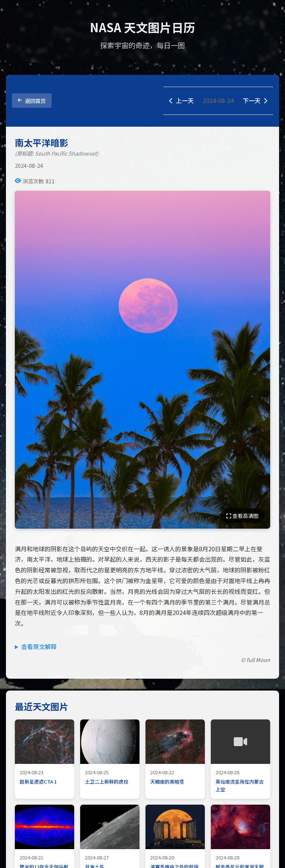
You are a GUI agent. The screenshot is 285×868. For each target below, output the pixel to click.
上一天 (181, 100)
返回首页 (32, 101)
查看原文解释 (39, 646)
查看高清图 (242, 516)
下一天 (255, 100)
